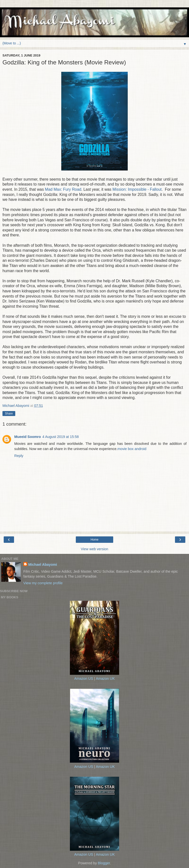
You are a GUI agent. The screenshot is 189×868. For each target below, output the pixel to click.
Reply (19, 456)
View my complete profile (43, 583)
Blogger (104, 863)
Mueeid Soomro (28, 437)
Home (94, 540)
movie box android (132, 449)
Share (9, 414)
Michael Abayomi (43, 565)
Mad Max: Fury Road (63, 189)
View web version (94, 549)
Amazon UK (105, 679)
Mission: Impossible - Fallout (137, 189)
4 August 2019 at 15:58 (61, 437)
